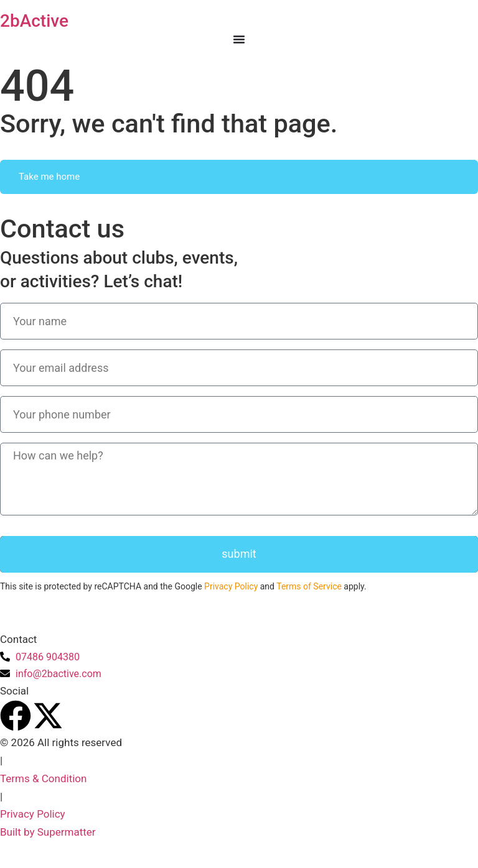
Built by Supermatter (48, 832)
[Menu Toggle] (239, 39)
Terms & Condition (43, 778)
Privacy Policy (231, 586)
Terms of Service (309, 586)
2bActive (34, 21)
